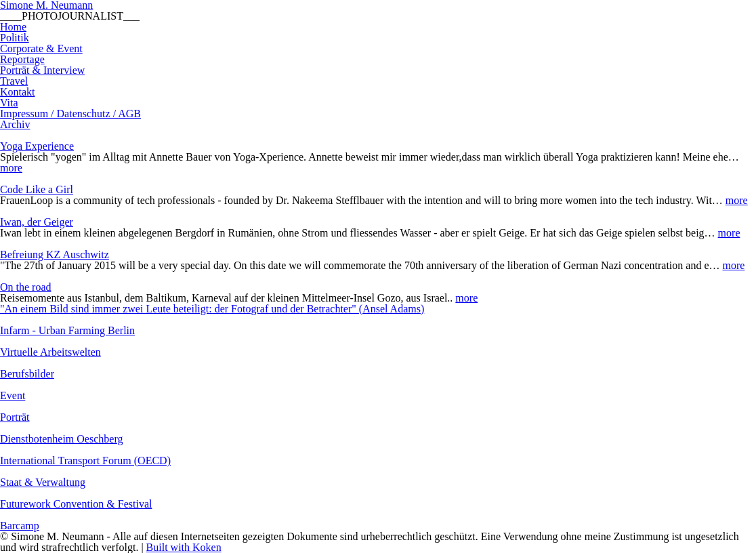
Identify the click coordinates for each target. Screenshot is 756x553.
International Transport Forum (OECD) (85, 460)
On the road (26, 287)
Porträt (15, 417)
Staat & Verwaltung (43, 482)
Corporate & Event (41, 48)
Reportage (22, 59)
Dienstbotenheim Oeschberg (61, 439)
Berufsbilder (27, 374)
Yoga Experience (37, 146)
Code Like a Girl (37, 189)
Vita (9, 103)
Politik (15, 38)
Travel (14, 81)
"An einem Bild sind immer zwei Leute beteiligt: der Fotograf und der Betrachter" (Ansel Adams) (212, 309)
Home (13, 27)
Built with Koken (184, 547)
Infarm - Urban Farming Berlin (67, 330)
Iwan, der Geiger (37, 222)
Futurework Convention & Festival (76, 504)
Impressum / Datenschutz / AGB (70, 114)
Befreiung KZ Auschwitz (55, 254)
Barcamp (20, 526)
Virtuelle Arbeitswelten (50, 352)
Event (13, 395)
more (11, 168)
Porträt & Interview (42, 70)
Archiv (15, 124)
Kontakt (18, 92)
